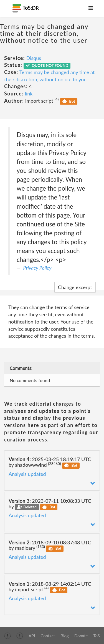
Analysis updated (27, 474)
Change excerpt (75, 287)
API (32, 636)
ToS (97, 636)
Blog (64, 636)
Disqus (34, 58)
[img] (7, 636)
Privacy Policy (37, 268)
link (29, 94)
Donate (81, 636)
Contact (48, 636)
